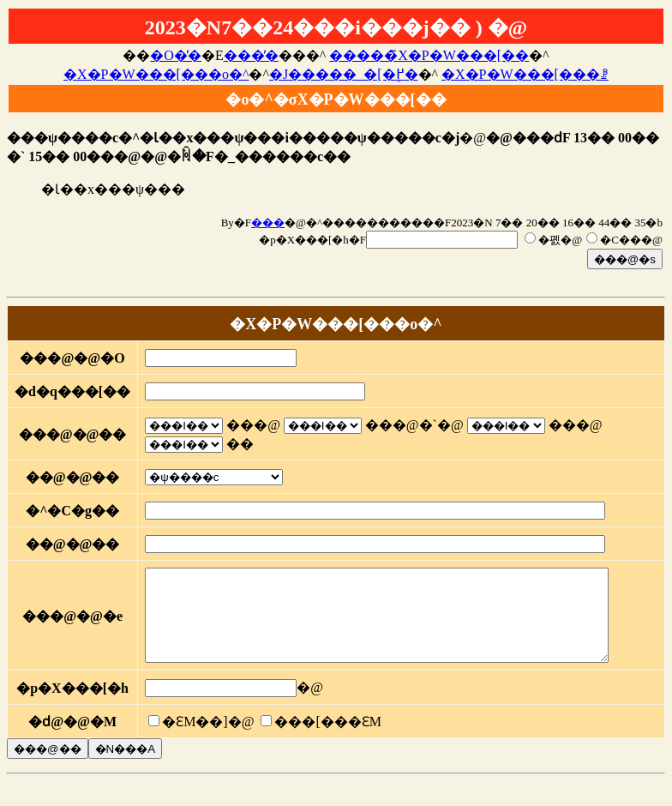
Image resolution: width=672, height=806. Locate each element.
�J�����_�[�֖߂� (344, 74)
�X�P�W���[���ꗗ (525, 74)
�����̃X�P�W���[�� (429, 55)
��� (268, 223)
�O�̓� (176, 55)
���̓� (251, 55)
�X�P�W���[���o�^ (156, 74)
